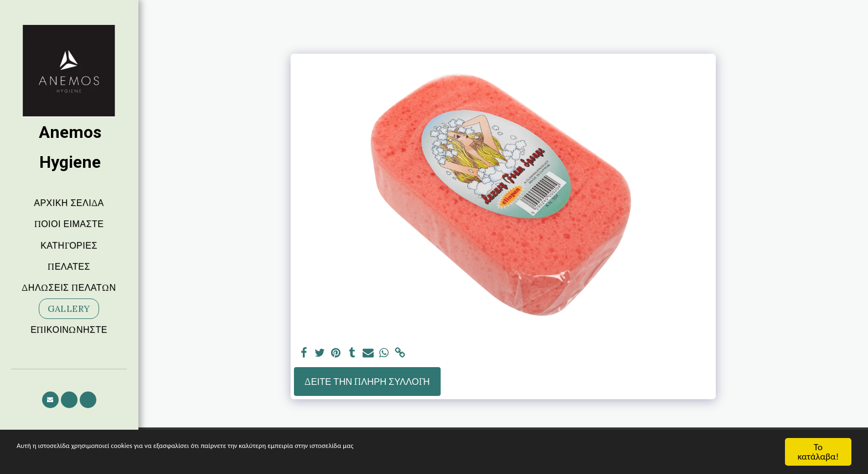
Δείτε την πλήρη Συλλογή (367, 382)
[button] (50, 400)
